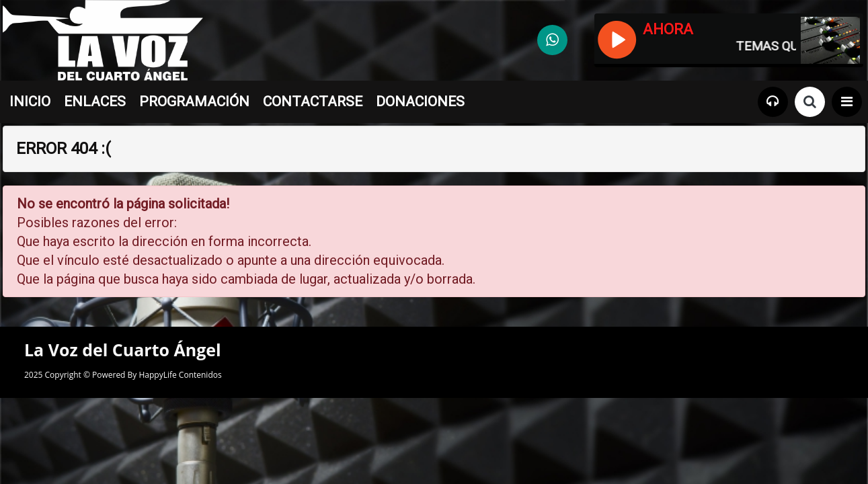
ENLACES (95, 102)
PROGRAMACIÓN (194, 102)
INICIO (30, 102)
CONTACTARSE (313, 102)
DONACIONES (420, 102)
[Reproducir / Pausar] (616, 38)
